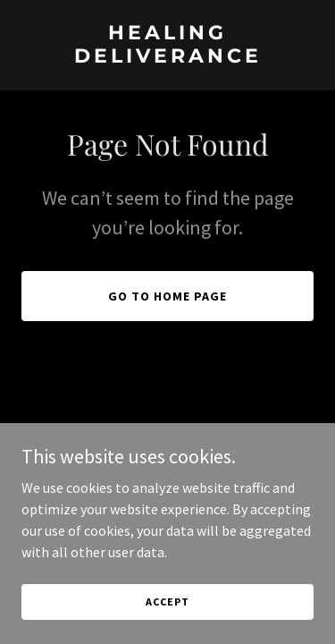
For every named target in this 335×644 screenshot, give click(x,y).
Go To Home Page (167, 296)
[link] (167, 57)
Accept (167, 614)
